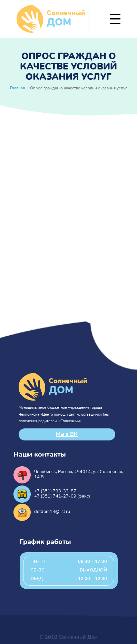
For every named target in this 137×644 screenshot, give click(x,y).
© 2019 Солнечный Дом (68, 637)
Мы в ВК (67, 434)
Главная (17, 88)
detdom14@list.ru (52, 512)
